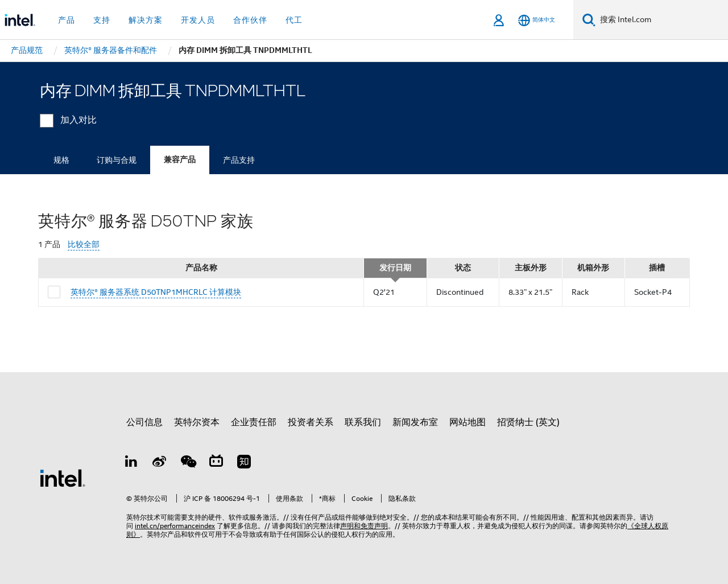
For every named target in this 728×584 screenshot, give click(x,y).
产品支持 (239, 160)
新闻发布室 (415, 422)
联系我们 (363, 422)
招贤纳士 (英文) (528, 422)
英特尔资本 (197, 422)
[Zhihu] (244, 463)
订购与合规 (117, 160)
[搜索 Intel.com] (662, 20)
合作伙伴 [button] (250, 20)
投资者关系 (311, 422)
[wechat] (188, 463)
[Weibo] (160, 463)
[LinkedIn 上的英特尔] (131, 463)
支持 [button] (102, 20)
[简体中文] (537, 20)
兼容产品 (180, 160)
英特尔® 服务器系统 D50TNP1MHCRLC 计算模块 (156, 292)
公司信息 (144, 422)
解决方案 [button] (146, 20)
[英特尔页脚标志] (63, 478)
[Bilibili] (216, 463)
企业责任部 (254, 422)
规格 (61, 160)
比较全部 (84, 244)
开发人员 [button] (198, 20)
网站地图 (468, 422)
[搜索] (589, 20)
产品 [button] (67, 20)
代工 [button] (294, 20)
